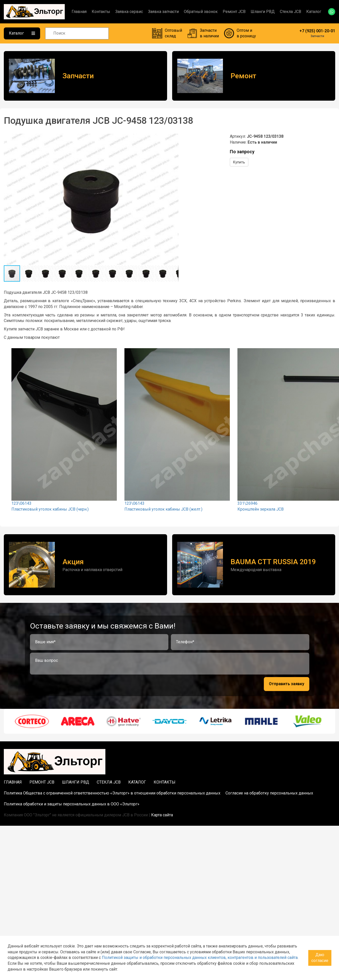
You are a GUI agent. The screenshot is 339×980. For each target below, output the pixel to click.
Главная (79, 12)
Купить (239, 162)
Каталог (314, 12)
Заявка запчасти (163, 12)
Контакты (101, 12)
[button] (174, 138)
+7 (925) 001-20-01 (317, 31)
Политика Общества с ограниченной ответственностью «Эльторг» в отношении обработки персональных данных (112, 793)
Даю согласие (320, 958)
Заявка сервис (129, 12)
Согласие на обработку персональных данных (269, 793)
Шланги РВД (263, 12)
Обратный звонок (201, 12)
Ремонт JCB (234, 12)
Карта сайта (162, 815)
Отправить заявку (287, 684)
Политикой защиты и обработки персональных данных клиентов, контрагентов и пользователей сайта (200, 958)
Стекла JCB (290, 12)
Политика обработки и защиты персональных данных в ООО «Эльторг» (72, 804)
